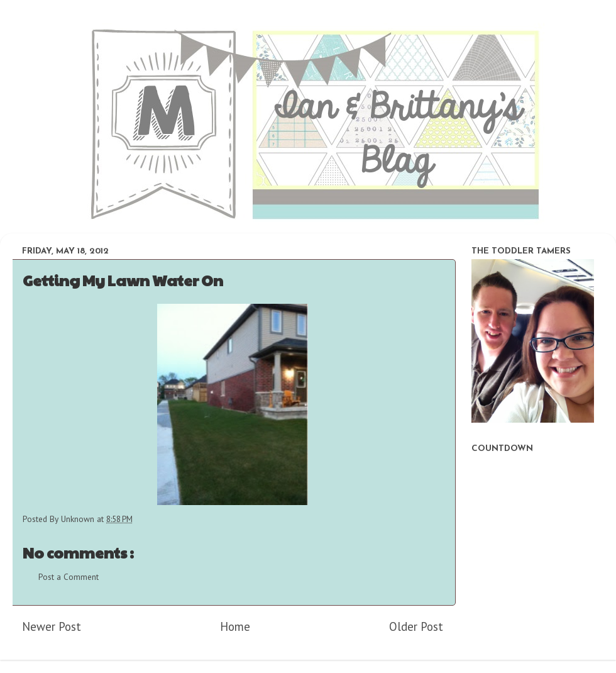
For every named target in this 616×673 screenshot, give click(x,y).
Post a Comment (69, 577)
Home (235, 626)
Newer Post (52, 626)
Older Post (416, 626)
